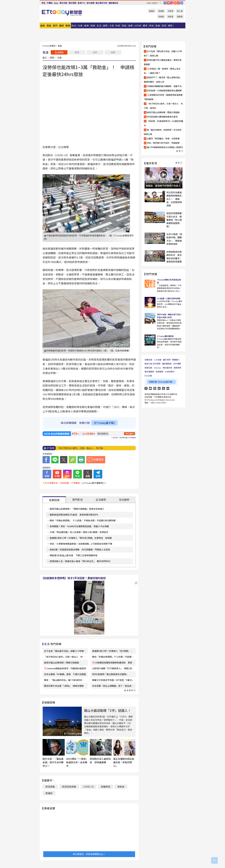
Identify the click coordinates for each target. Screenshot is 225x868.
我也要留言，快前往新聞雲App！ (89, 854)
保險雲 (170, 17)
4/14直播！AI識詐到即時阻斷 (169, 298)
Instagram (155, 388)
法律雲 (170, 11)
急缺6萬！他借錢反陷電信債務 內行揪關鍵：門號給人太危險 (80, 550)
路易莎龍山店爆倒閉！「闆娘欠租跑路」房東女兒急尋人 (77, 509)
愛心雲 (180, 11)
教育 (77, 52)
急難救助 (106, 787)
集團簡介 (176, 360)
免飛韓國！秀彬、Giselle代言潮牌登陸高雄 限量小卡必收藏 (79, 526)
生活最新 (101, 500)
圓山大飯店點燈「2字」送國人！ (107, 710)
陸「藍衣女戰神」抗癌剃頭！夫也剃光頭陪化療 (163, 132)
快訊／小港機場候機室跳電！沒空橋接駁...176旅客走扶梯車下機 (81, 544)
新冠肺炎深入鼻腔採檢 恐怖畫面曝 (100, 761)
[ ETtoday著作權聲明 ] (93, 483)
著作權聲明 (149, 372)
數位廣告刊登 (101, 3)
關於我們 (167, 360)
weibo (178, 3)
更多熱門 (130, 690)
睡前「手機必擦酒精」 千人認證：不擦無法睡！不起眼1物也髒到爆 (83, 520)
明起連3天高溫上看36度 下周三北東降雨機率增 (74, 555)
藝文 (45, 57)
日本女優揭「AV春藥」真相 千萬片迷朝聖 (65, 674)
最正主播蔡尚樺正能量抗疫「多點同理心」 (124, 762)
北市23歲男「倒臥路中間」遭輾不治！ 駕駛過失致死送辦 (174, 239)
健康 (113, 52)
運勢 (52, 57)
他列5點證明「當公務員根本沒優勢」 (110, 674)
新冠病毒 (50, 787)
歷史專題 (72, 3)
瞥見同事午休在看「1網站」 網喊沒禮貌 (64, 686)
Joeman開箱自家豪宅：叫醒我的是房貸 (66, 668)
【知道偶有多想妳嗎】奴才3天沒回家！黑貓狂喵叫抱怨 (74, 578)
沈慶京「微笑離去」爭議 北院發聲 (163, 138)
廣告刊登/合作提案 (153, 364)
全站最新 (124, 500)
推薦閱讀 (54, 500)
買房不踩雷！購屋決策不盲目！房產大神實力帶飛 (170, 316)
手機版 (50, 3)
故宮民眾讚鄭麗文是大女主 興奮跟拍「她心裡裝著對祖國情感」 (174, 220)
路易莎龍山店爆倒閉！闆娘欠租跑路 (61, 663)
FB (165, 3)
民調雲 (161, 11)
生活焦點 (59, 52)
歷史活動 (63, 3)
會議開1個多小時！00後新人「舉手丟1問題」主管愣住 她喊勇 (81, 538)
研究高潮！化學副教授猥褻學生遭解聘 (164, 90)
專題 (68, 26)
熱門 (55, 26)
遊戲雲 (180, 17)
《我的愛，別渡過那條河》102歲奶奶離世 (163, 123)
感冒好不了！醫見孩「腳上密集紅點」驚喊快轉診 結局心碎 (163, 80)
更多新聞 (129, 434)
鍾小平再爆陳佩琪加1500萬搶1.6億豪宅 (165, 147)
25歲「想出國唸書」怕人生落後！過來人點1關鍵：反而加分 (79, 532)
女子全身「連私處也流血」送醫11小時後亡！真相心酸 (163, 53)
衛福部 (49, 793)
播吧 (61, 26)
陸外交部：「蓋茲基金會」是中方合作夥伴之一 (53, 762)
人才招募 (158, 360)
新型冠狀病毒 (69, 787)
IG (172, 3)
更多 (180, 151)
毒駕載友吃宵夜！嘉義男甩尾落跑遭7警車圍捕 (163, 97)
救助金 (121, 787)
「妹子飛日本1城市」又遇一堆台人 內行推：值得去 (163, 106)
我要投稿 (148, 360)
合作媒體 (177, 364)
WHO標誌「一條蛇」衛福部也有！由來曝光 (77, 762)
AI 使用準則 (170, 372)
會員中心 (81, 3)
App (56, 3)
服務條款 (177, 368)
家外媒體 (90, 3)
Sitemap (157, 368)
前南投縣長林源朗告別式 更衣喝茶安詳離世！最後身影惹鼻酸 (174, 257)
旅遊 (93, 26)
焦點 (49, 26)
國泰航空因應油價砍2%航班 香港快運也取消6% (74, 515)
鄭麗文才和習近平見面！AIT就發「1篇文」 (113, 680)
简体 (43, 3)
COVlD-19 (88, 787)
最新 (43, 26)
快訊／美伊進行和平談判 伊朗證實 (163, 143)
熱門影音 (78, 500)
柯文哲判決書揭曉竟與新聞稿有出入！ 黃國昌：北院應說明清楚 (174, 199)
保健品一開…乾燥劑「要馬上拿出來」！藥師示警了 (162, 71)
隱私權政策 (167, 368)
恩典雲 (161, 17)
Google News (182, 3)
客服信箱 (148, 368)
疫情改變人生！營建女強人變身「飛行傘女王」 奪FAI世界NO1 (80, 561)
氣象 (95, 52)
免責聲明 (159, 372)
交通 (59, 57)
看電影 (152, 11)
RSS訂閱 (148, 376)
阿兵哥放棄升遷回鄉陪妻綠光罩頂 (162, 117)
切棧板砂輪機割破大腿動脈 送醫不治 (164, 86)
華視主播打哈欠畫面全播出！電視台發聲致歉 (163, 62)
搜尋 (161, 3)
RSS (175, 3)
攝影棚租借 (113, 3)
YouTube (168, 3)
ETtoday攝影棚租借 (165, 336)
